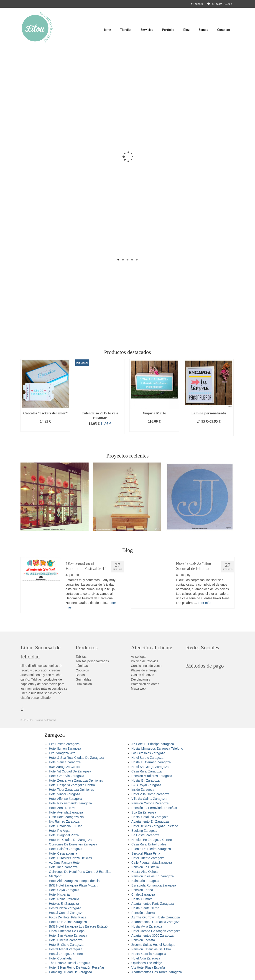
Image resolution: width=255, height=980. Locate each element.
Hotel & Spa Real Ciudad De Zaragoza (76, 758)
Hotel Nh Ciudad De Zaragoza (70, 840)
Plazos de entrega (144, 670)
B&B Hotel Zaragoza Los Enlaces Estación (79, 926)
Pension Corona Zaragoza (150, 803)
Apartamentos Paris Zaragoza (153, 904)
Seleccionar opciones (209, 430)
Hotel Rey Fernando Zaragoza (70, 803)
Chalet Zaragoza (143, 894)
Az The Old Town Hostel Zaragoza (156, 917)
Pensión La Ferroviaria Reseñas (154, 808)
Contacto (224, 30)
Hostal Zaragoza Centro (66, 954)
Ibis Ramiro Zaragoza (64, 821)
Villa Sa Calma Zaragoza (149, 799)
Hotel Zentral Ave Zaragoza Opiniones (76, 780)
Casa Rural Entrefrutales (149, 844)
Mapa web (138, 689)
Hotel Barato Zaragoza (147, 758)
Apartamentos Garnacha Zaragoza (156, 922)
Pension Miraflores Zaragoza (152, 776)
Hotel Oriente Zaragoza (148, 858)
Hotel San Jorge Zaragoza (150, 767)
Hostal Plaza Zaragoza (65, 908)
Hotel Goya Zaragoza (64, 890)
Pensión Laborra (143, 913)
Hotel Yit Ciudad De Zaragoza (70, 771)
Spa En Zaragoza (144, 812)
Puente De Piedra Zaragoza (151, 849)
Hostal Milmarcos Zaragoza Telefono (157, 749)
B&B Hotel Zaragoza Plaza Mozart (73, 885)
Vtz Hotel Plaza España (148, 967)
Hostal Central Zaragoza (66, 913)
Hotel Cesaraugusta (63, 853)
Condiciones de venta (146, 666)
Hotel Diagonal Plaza (64, 835)
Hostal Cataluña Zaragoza (150, 817)
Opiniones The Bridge (147, 963)
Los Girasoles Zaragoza (148, 753)
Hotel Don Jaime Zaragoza (68, 922)
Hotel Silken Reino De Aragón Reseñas (77, 967)
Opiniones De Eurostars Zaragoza (73, 844)
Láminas (82, 666)
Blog (186, 30)
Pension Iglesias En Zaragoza (153, 876)
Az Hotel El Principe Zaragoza (153, 744)
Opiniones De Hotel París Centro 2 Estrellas (80, 872)
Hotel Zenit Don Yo (62, 808)
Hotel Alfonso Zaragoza (66, 799)
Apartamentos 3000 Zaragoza (152, 936)
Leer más (204, 605)
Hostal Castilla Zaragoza (149, 954)
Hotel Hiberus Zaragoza (66, 940)
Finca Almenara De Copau (68, 931)
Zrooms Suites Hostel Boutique (153, 945)
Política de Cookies (145, 661)
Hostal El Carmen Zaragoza (151, 762)
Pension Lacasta (143, 940)
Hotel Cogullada (60, 958)
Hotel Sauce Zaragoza (65, 762)
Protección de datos (145, 684)
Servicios (147, 30)
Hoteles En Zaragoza (64, 904)
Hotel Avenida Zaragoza (66, 812)
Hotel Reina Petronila (64, 899)
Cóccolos (82, 670)
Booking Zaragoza (144, 831)
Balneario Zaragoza (145, 881)
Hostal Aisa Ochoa (144, 872)
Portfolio (168, 30)
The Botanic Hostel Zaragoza (70, 963)
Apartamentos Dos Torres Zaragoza (157, 972)
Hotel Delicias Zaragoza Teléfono (155, 826)
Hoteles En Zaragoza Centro (152, 840)
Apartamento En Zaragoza (150, 821)
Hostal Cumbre (142, 899)
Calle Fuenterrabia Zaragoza (152, 863)
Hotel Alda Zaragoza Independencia (74, 881)
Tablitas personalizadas (92, 661)
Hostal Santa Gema (145, 908)
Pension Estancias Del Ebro (151, 949)
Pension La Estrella (145, 867)
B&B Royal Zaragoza (146, 785)
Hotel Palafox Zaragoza (66, 849)
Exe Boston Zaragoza (64, 744)
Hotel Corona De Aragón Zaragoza (156, 931)
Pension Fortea (142, 890)
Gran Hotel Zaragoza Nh (66, 817)
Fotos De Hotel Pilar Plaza (68, 917)
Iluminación (84, 684)
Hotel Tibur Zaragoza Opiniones (71, 790)
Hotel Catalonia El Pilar (65, 826)
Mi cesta (220, 4)
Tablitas (81, 657)
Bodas (80, 675)
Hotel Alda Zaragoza (146, 958)
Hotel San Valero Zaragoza (68, 936)
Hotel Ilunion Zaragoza (65, 749)
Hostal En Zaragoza (145, 780)
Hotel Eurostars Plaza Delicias (70, 858)
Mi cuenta (197, 4)
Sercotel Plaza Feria (146, 853)
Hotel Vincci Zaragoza (65, 794)
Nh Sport (55, 876)
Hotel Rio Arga (59, 831)
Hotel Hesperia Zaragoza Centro (72, 785)
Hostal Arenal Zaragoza (66, 949)
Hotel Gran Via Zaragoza (67, 776)
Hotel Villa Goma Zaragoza (150, 794)
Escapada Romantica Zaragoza (154, 885)
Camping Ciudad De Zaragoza (70, 972)
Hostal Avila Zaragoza (147, 926)
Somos (203, 30)
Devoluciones (140, 679)
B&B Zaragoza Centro (65, 767)
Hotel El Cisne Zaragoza (66, 945)
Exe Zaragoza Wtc (62, 753)
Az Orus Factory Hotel (65, 863)
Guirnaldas (84, 679)
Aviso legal (139, 657)
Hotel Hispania (59, 894)
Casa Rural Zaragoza (147, 771)
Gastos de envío (143, 675)
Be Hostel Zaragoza (145, 835)
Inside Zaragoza (143, 790)
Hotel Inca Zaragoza (63, 867)
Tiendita (126, 30)
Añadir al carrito (45, 428)
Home (107, 30)
